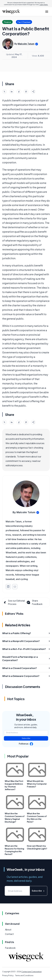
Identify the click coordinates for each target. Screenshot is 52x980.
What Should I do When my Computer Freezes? (37, 784)
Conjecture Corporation (31, 972)
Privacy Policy (8, 975)
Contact (9, 934)
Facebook (10, 948)
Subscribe (26, 738)
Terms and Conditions (24, 975)
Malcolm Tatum (26, 44)
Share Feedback (34, 602)
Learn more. (44, 5)
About (8, 930)
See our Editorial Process (14, 602)
